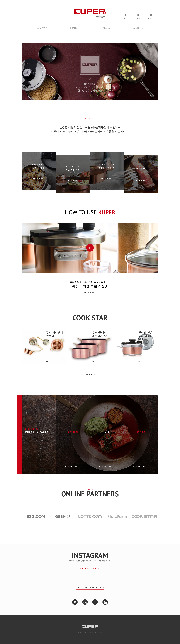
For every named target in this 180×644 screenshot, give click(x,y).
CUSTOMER (138, 28)
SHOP (138, 19)
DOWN (151, 19)
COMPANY (42, 28)
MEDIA (106, 28)
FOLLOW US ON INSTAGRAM (90, 588)
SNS (126, 19)
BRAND (74, 28)
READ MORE (90, 292)
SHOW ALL (90, 374)
